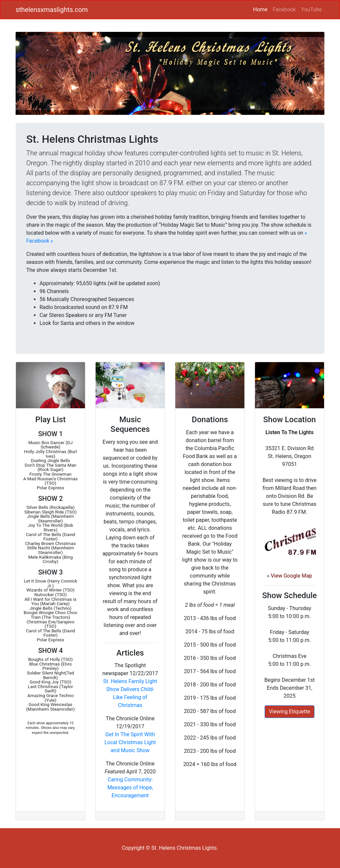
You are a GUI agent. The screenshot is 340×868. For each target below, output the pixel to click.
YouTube (311, 9)
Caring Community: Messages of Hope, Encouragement (130, 788)
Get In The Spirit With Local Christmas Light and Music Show (130, 742)
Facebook (284, 9)
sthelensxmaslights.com (52, 10)
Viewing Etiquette (290, 711)
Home (261, 9)
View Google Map (291, 576)
